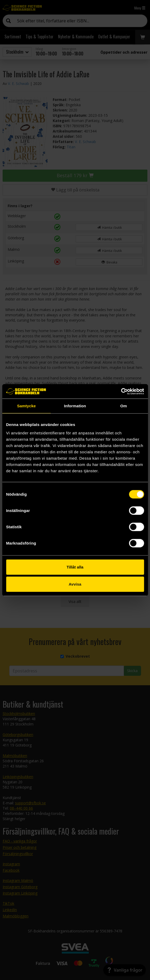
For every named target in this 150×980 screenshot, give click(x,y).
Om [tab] (124, 406)
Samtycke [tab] (26, 406)
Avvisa (75, 584)
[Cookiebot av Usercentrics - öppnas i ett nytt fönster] (121, 391)
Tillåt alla (75, 567)
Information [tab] (75, 406)
